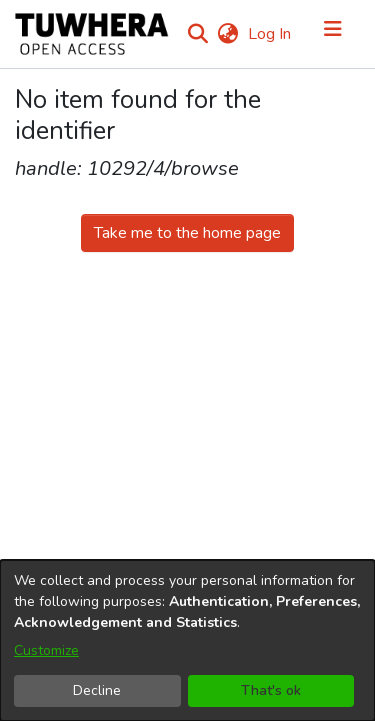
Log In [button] (270, 34)
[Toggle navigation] (333, 34)
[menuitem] (227, 34)
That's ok (271, 690)
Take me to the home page (187, 233)
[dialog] (187, 640)
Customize (46, 650)
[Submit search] (197, 34)
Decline (97, 690)
